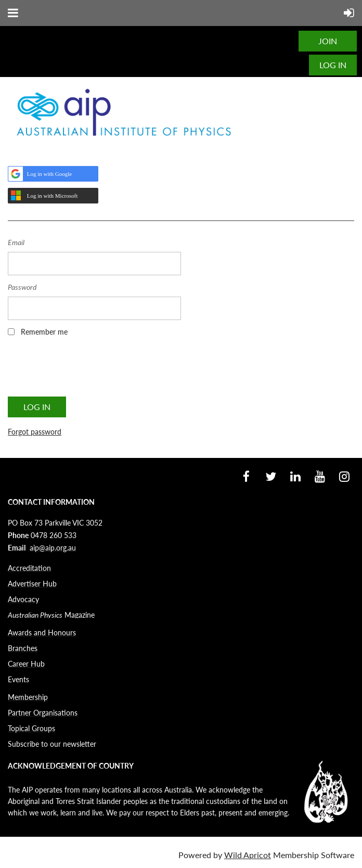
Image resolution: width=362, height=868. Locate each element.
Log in (333, 65)
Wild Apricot (248, 855)
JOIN (328, 41)
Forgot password (35, 432)
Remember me (44, 332)
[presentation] (87, 370)
